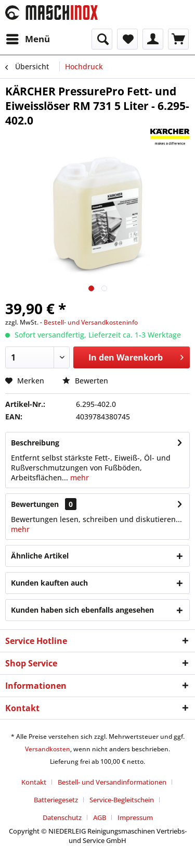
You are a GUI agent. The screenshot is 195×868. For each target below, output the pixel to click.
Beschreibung (35, 443)
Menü (28, 38)
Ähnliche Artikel (40, 556)
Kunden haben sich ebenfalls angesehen (82, 610)
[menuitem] (28, 39)
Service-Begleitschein (122, 800)
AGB (100, 817)
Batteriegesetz (56, 800)
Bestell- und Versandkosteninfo (91, 322)
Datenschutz (62, 817)
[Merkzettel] (127, 39)
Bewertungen (35, 504)
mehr (79, 478)
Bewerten (85, 381)
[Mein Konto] (153, 39)
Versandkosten (48, 749)
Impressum (135, 817)
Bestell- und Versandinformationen (112, 782)
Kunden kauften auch (49, 583)
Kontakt (34, 782)
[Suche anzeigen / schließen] (102, 39)
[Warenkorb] (178, 39)
